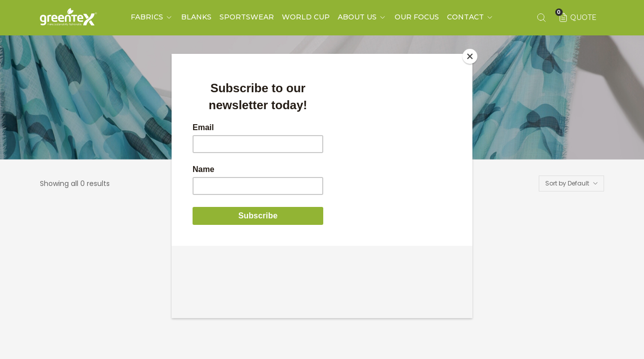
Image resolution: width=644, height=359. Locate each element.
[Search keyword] (541, 17)
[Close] (470, 56)
